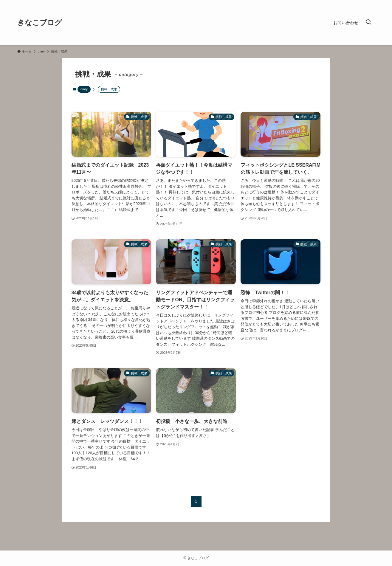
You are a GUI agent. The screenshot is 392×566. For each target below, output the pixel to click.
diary (84, 89)
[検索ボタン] (368, 23)
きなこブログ (40, 23)
